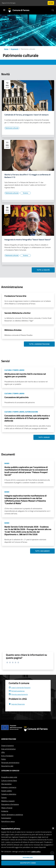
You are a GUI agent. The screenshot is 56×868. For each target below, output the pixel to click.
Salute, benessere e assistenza (12, 815)
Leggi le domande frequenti (20, 688)
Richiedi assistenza (17, 691)
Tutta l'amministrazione (39, 344)
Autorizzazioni (6, 818)
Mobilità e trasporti (8, 801)
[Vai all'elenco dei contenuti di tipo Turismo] (25, 193)
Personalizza (28, 857)
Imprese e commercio (9, 787)
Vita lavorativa (6, 784)
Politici (4, 759)
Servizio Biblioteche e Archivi (17, 313)
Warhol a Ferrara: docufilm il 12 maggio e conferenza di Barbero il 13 (27, 176)
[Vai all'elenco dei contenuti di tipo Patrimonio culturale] (12, 128)
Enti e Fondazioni (7, 756)
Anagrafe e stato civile (9, 777)
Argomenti (15, 49)
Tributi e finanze (7, 808)
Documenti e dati (7, 766)
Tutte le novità (43, 270)
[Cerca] (53, 10)
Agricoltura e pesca (8, 821)
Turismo (4, 797)
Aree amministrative (8, 749)
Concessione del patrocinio (17, 397)
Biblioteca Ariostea (13, 330)
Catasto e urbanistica (9, 794)
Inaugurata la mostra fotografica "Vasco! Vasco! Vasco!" (28, 240)
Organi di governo (7, 745)
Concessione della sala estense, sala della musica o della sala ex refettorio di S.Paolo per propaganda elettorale (27, 418)
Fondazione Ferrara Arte (15, 296)
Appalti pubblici (7, 791)
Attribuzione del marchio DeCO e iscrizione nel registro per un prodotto (25, 375)
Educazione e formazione (10, 804)
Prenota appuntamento (18, 694)
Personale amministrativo (10, 763)
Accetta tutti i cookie (28, 863)
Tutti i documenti (42, 551)
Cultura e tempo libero (9, 780)
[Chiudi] (53, 828)
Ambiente (5, 811)
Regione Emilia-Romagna (9, 3)
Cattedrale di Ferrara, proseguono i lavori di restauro (27, 115)
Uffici (3, 752)
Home (6, 49)
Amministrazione (9, 739)
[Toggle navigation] (4, 10)
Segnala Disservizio (17, 704)
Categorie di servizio (10, 771)
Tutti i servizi (44, 437)
